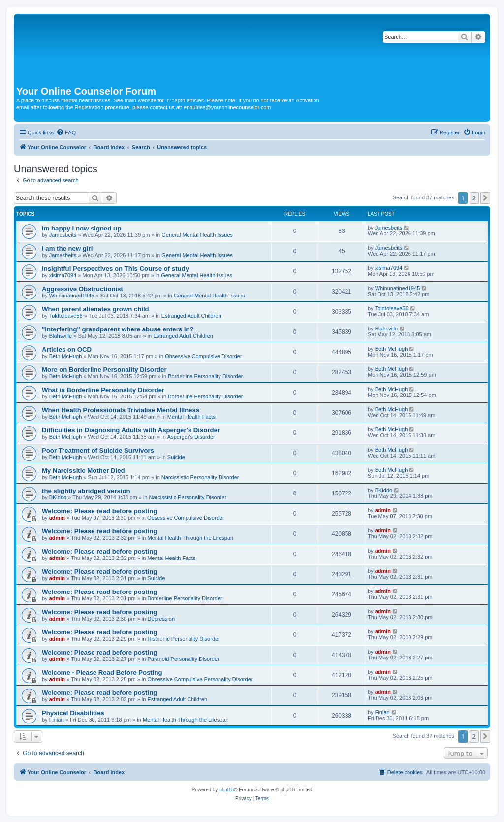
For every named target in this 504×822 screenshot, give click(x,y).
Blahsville (61, 336)
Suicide (176, 457)
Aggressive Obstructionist (82, 289)
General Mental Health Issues (197, 235)
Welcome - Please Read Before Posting (102, 673)
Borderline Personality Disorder (205, 376)
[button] (485, 198)
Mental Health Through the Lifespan (190, 538)
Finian (57, 720)
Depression (161, 619)
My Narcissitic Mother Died (83, 471)
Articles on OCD (67, 349)
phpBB (226, 790)
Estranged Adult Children (191, 316)
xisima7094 (63, 275)
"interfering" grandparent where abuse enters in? (118, 329)
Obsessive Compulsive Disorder (204, 356)
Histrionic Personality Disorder (183, 639)
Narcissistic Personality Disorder (200, 477)
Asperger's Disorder (191, 437)
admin (57, 518)
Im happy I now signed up (81, 228)
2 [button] (474, 198)
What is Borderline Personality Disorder (103, 390)
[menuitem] (66, 132)
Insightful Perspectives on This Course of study (115, 269)
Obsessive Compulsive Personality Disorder (200, 679)
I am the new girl (67, 248)
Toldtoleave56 (66, 316)
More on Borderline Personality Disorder (104, 370)
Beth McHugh (66, 356)
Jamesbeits (63, 235)
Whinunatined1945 (72, 296)
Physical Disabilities (73, 713)
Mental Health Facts (191, 417)
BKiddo (58, 497)
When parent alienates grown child (95, 309)
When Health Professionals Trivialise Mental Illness (121, 410)
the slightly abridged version (86, 491)
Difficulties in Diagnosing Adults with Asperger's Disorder (131, 430)
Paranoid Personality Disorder (183, 659)
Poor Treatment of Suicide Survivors (98, 450)
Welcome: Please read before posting (99, 511)
